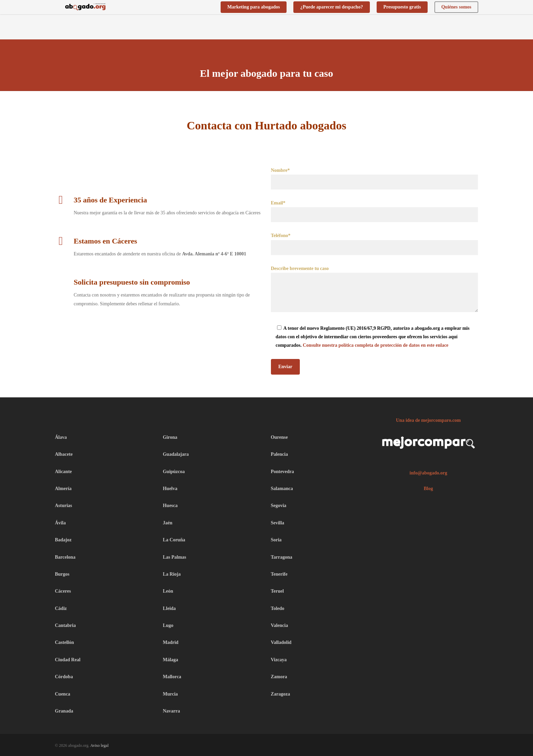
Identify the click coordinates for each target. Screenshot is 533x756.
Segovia (278, 506)
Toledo (277, 608)
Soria (276, 540)
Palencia (279, 454)
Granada (64, 711)
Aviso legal (99, 745)
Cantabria (65, 625)
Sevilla (277, 523)
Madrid (171, 642)
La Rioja (172, 574)
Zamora (279, 677)
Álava (61, 437)
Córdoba (64, 677)
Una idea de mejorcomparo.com (428, 420)
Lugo (168, 625)
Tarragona (281, 557)
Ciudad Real (68, 660)
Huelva (170, 489)
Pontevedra (282, 472)
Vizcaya (279, 660)
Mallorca (172, 677)
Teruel (277, 591)
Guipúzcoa (174, 472)
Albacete (64, 454)
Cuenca (63, 694)
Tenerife (279, 574)
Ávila (61, 523)
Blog (428, 489)
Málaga (170, 660)
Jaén (168, 523)
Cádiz (61, 608)
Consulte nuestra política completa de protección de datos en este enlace (376, 345)
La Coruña (174, 540)
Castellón (65, 642)
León (168, 591)
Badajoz (63, 540)
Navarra (171, 711)
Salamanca (282, 489)
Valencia (279, 625)
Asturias (64, 506)
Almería (63, 489)
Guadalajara (176, 454)
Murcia (170, 694)
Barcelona (65, 557)
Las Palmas (175, 557)
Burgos (62, 574)
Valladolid (281, 642)
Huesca (170, 506)
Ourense (279, 437)
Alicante (64, 472)
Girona (170, 437)
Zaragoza (280, 694)
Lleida (169, 608)
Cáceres (63, 591)
